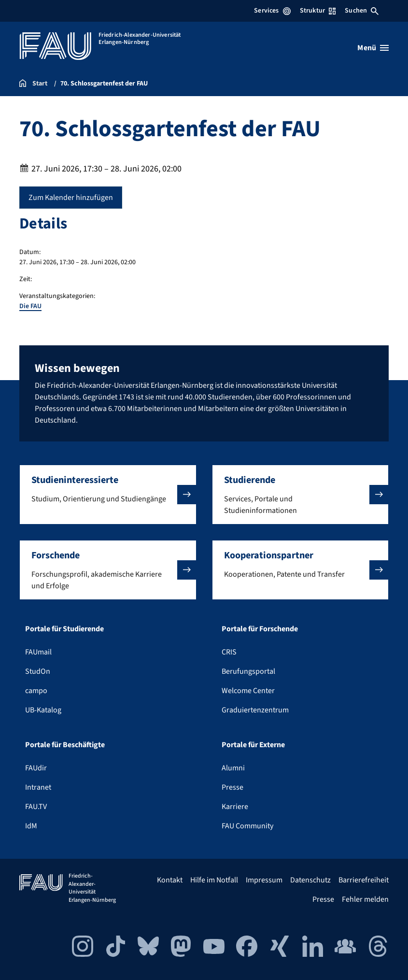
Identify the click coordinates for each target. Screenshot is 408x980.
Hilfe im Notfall (214, 880)
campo (36, 691)
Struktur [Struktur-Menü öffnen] (318, 11)
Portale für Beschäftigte (65, 745)
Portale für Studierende (64, 629)
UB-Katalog (43, 710)
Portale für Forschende (260, 629)
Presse (232, 787)
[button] (108, 495)
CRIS (229, 652)
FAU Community (247, 826)
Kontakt (170, 880)
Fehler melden (365, 899)
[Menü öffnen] (373, 48)
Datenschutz (310, 880)
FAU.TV (36, 807)
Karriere (235, 807)
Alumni (233, 768)
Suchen (362, 11)
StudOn (38, 671)
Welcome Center (248, 691)
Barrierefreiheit (364, 880)
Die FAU (30, 306)
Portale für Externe (253, 745)
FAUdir (36, 768)
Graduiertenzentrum (255, 710)
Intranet (38, 787)
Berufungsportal (248, 671)
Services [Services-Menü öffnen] (272, 11)
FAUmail (38, 652)
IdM (31, 826)
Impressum (264, 880)
